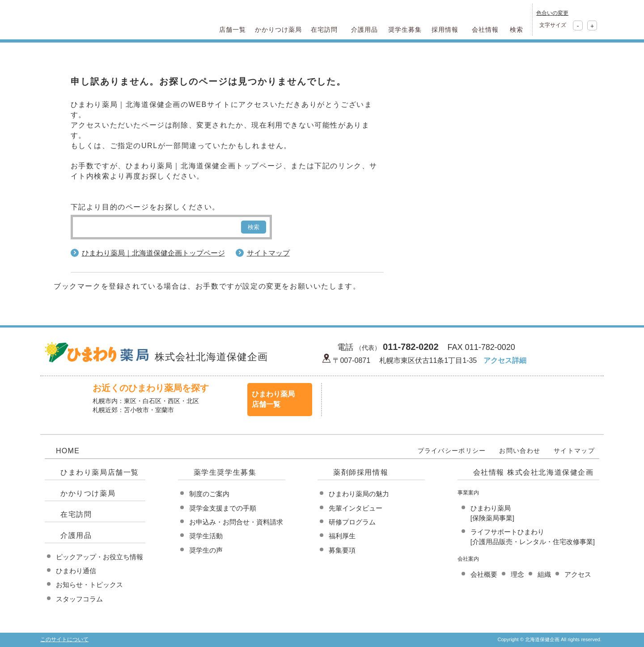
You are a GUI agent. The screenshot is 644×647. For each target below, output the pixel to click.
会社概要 (484, 574)
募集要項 (342, 550)
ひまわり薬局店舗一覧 (100, 472)
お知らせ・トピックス (89, 585)
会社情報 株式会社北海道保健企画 (534, 472)
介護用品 (76, 535)
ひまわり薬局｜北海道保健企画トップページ (153, 253)
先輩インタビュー (356, 508)
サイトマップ (268, 253)
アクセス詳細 (505, 360)
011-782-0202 (411, 347)
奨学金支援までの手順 (223, 508)
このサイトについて (64, 639)
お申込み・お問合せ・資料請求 (236, 522)
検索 (254, 227)
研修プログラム (352, 522)
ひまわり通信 (76, 571)
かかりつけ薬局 (88, 493)
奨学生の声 (206, 550)
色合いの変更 (552, 13)
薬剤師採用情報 (361, 472)
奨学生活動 (206, 536)
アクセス (578, 574)
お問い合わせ (520, 451)
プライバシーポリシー (452, 451)
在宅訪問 (76, 514)
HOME (68, 451)
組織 (544, 574)
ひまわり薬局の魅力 (359, 494)
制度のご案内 (209, 494)
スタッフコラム (79, 599)
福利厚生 (342, 536)
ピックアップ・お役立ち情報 (100, 557)
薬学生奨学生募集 (225, 472)
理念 (517, 574)
